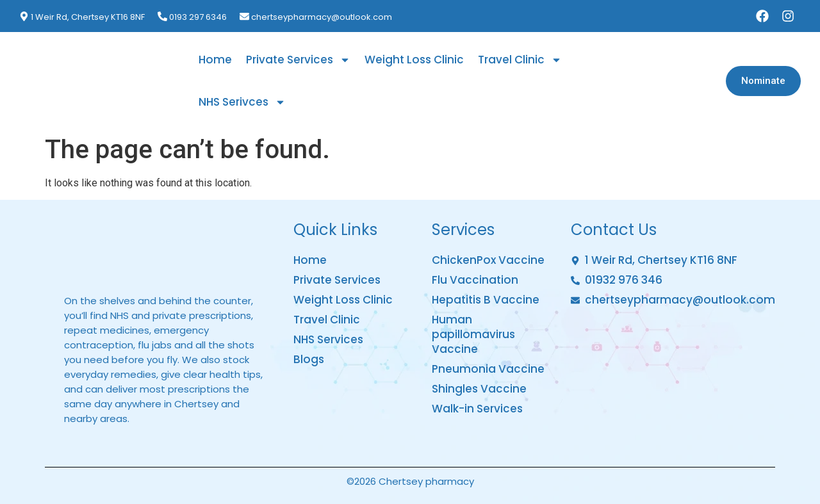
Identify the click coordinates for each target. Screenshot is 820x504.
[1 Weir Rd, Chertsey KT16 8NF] (24, 16)
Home (215, 60)
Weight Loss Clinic (414, 60)
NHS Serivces (242, 102)
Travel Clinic (520, 60)
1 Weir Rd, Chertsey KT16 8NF (88, 17)
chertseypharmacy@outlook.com (322, 17)
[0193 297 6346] (162, 16)
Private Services (298, 60)
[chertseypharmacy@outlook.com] (244, 16)
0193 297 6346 (198, 17)
